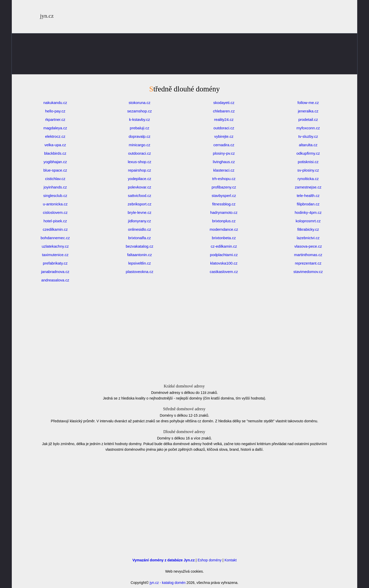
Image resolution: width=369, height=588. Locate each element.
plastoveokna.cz (140, 272)
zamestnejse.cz (308, 187)
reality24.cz (224, 119)
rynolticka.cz (308, 179)
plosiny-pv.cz (224, 153)
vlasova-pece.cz (308, 246)
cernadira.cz (224, 145)
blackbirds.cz (55, 153)
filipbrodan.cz (308, 204)
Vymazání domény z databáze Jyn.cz (164, 560)
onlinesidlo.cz (139, 229)
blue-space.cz (55, 170)
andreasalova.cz (55, 280)
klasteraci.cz (224, 170)
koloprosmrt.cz (308, 221)
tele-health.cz (308, 196)
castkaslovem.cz (224, 272)
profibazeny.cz (224, 187)
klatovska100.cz (224, 263)
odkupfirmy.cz (308, 153)
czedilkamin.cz (55, 229)
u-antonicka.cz (55, 204)
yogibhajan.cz (55, 162)
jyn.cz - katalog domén (168, 583)
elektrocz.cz (55, 136)
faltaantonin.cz (140, 255)
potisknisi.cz (308, 162)
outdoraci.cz (224, 128)
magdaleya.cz (55, 128)
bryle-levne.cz (140, 212)
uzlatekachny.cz (55, 246)
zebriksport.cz (140, 204)
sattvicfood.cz (140, 196)
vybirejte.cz (224, 136)
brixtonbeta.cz (224, 238)
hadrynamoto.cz (224, 212)
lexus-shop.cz (140, 162)
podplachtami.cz (224, 255)
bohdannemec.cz (55, 238)
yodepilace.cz (140, 179)
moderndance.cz (224, 229)
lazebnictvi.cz (308, 238)
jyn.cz (47, 16)
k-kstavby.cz (140, 119)
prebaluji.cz (140, 128)
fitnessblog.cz (224, 204)
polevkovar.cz (140, 187)
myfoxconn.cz (308, 128)
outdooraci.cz (140, 153)
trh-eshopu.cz (224, 179)
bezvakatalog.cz (140, 246)
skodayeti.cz (224, 103)
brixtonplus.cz (224, 221)
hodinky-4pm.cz (308, 212)
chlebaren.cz (224, 111)
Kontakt (230, 560)
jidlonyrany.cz (140, 221)
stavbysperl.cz (224, 196)
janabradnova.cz (55, 272)
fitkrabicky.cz (308, 229)
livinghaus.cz (224, 162)
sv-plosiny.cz (308, 170)
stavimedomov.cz (308, 272)
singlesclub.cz (55, 196)
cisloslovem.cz (55, 212)
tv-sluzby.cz (308, 136)
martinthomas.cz (308, 255)
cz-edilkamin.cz (224, 246)
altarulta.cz (308, 145)
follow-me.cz (308, 103)
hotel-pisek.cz (55, 221)
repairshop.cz (139, 170)
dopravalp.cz (140, 136)
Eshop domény (209, 560)
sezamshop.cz (140, 111)
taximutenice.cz (55, 255)
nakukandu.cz (55, 103)
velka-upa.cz (55, 145)
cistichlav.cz (55, 179)
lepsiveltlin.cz (139, 263)
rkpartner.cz (55, 119)
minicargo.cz (139, 145)
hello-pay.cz (55, 111)
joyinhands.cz (55, 187)
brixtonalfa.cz (139, 238)
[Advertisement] (184, 67)
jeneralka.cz (308, 111)
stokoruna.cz (140, 103)
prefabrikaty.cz (55, 263)
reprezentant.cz (308, 263)
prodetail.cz (308, 119)
